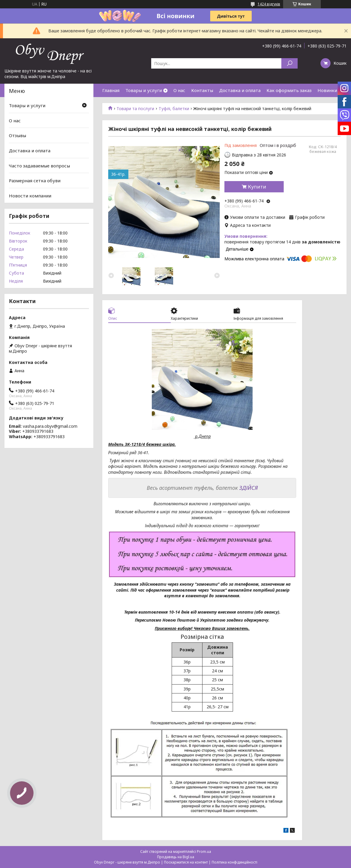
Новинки (327, 90)
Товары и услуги (144, 90)
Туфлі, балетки (174, 109)
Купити (257, 187)
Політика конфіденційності (234, 862)
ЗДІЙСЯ (249, 488)
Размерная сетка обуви (35, 180)
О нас (179, 90)
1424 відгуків (269, 4)
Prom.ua (204, 852)
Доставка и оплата (240, 90)
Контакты (202, 90)
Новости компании (30, 196)
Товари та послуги (135, 109)
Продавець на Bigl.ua (176, 857)
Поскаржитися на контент (186, 862)
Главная (111, 90)
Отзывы (17, 135)
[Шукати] (289, 63)
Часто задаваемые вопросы (39, 165)
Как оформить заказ (289, 90)
